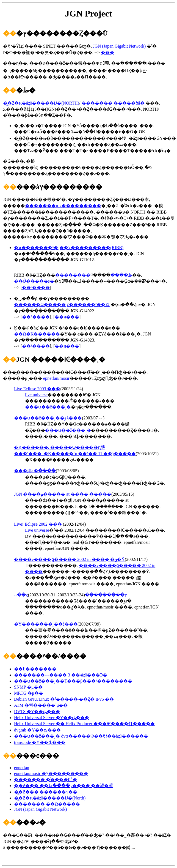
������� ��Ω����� (47, 804)
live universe (36, 395)
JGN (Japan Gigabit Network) (119, 46)
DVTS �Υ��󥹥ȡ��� (37, 712)
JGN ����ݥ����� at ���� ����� (63, 494)
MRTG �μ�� (29, 693)
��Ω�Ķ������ (37, 334)
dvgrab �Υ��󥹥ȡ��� (37, 730)
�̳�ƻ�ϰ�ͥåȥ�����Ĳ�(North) (50, 798)
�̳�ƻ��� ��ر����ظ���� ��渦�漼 (63, 786)
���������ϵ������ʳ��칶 (88, 305)
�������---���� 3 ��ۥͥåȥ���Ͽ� (61, 675)
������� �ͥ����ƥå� (113, 103)
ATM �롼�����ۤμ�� (41, 705)
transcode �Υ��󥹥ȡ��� (40, 742)
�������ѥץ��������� (63, 206)
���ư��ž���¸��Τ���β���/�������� (73, 681)
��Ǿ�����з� (34, 281)
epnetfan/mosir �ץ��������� (51, 773)
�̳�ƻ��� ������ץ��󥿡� (46, 792)
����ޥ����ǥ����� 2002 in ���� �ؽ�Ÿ (69, 559)
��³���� (36, 287)
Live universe (37, 530)
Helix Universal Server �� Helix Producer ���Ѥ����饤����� (84, 724)
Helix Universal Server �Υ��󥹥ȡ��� (52, 718)
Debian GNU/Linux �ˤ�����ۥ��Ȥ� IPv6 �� (64, 699)
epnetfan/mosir (56, 378)
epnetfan (22, 768)
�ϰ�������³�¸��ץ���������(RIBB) (69, 248)
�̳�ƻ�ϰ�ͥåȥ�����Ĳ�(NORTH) (41, 103)
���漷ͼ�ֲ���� (35, 471)
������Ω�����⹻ (40, 305)
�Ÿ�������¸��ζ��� (46, 624)
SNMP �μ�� (28, 687)
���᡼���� (107, 52)
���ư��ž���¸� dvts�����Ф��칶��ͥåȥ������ (81, 736)
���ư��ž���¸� (48, 407)
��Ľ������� (35, 669)
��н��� (67, 317)
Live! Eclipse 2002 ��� (38, 524)
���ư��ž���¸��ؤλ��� (48, 418)
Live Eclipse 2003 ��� (37, 389)
